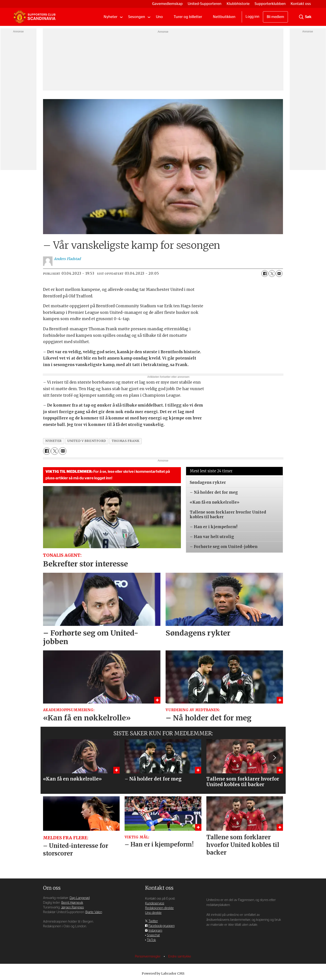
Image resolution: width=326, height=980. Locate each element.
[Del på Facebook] (265, 274)
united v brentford (87, 441)
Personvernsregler (148, 956)
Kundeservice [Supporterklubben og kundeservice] (155, 903)
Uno (159, 17)
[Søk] (301, 17)
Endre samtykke (180, 956)
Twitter (153, 921)
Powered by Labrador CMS (163, 973)
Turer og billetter (188, 17)
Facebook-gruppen (162, 926)
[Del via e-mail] (279, 274)
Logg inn (252, 17)
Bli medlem (275, 17)
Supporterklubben (270, 4)
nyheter (54, 441)
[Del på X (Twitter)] (272, 274)
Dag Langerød (80, 898)
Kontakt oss (301, 4)
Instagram (155, 931)
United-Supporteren (205, 4)
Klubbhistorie (238, 4)
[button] (274, 758)
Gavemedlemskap (167, 4)
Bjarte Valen (94, 912)
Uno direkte (153, 913)
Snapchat (153, 935)
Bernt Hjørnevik (72, 903)
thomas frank (126, 441)
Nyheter (111, 17)
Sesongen (137, 17)
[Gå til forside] (34, 17)
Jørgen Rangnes (72, 907)
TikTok (151, 940)
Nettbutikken (224, 17)
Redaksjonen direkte (159, 908)
